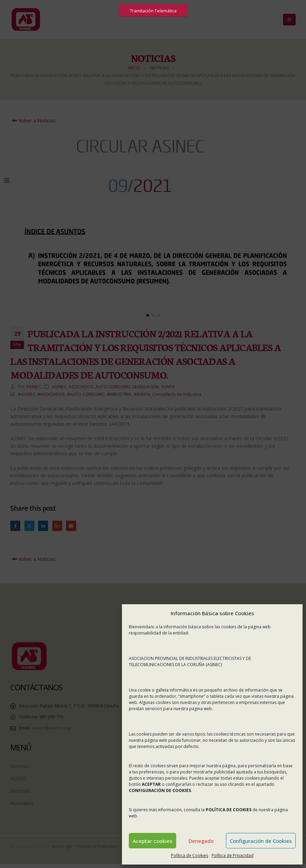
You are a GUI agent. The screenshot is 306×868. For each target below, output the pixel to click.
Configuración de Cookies (261, 841)
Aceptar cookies (152, 841)
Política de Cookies (190, 855)
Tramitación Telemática (153, 11)
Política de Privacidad (233, 855)
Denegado (201, 841)
